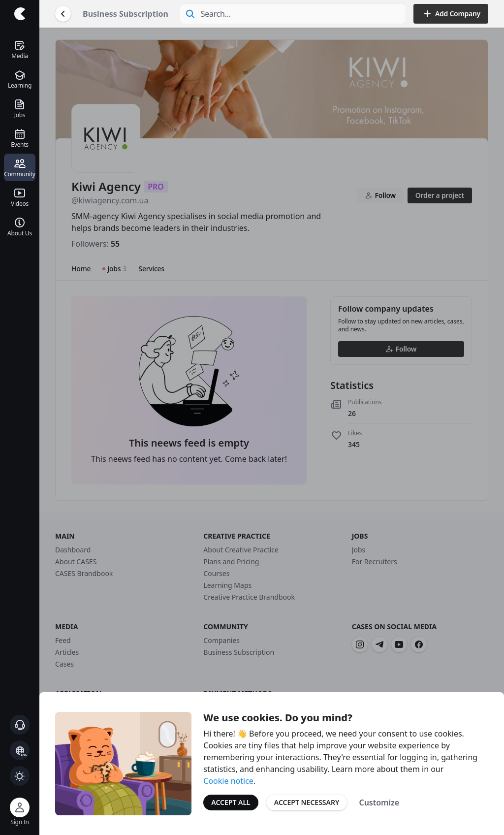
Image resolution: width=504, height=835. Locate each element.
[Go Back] (63, 14)
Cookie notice (228, 781)
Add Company (451, 14)
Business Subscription (126, 14)
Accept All (231, 802)
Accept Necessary (307, 802)
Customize (379, 803)
